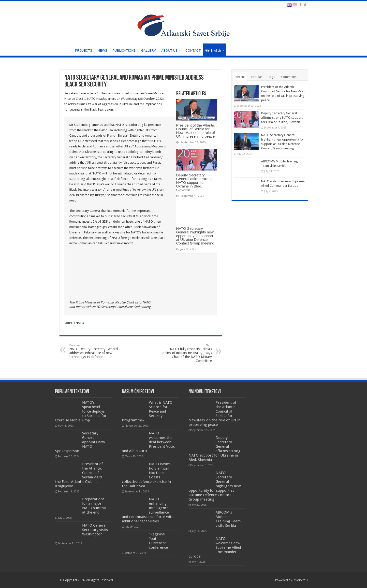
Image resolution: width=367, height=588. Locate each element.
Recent (240, 77)
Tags (272, 77)
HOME (66, 50)
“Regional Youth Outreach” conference (158, 541)
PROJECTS (84, 50)
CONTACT (193, 50)
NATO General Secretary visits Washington (95, 530)
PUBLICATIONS (124, 50)
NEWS (102, 50)
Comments (289, 77)
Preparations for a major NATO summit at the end (94, 506)
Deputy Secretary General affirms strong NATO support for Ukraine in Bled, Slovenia (194, 182)
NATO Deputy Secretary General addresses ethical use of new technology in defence (95, 351)
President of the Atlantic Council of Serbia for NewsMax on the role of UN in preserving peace (196, 131)
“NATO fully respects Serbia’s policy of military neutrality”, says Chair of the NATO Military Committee (187, 353)
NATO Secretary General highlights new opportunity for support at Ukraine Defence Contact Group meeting (195, 236)
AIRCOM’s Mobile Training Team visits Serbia (228, 519)
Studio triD (300, 580)
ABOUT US (169, 50)
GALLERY (148, 50)
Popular (257, 77)
